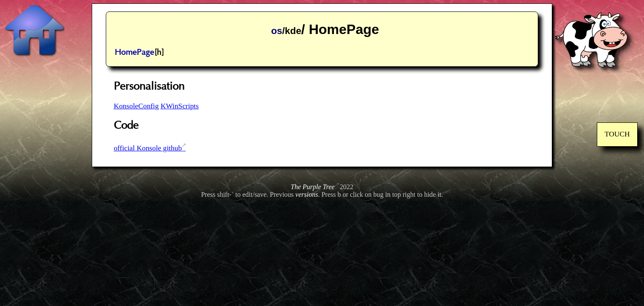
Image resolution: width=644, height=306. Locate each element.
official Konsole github (148, 148)
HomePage (134, 52)
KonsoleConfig (136, 106)
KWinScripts (180, 106)
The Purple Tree (312, 187)
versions (306, 194)
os (277, 31)
